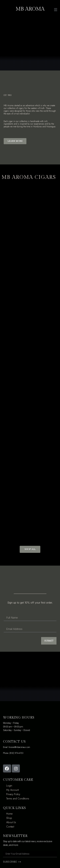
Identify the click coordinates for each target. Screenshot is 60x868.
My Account (12, 790)
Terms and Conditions (18, 799)
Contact (10, 827)
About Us (11, 822)
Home (9, 814)
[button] (15, 141)
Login (9, 786)
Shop (9, 818)
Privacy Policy (13, 794)
